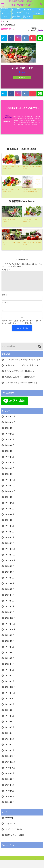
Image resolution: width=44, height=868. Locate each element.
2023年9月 (10, 566)
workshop (9, 818)
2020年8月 (10, 779)
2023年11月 (10, 555)
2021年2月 (10, 745)
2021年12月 (10, 687)
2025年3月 (10, 462)
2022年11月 (10, 624)
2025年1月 (10, 474)
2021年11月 (10, 693)
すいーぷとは (27, 9)
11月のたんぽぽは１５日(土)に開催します (23, 360)
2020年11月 (10, 762)
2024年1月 (10, 543)
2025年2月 (10, 468)
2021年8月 (10, 710)
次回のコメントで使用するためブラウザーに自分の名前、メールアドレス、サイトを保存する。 (21, 322)
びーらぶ (38, 9)
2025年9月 (10, 428)
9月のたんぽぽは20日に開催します (20, 371)
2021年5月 (10, 727)
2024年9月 (10, 497)
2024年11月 (10, 486)
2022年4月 (10, 664)
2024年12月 (10, 480)
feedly (22, 77)
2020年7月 (10, 785)
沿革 (6, 17)
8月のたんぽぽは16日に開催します (20, 377)
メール (5, 303)
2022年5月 (10, 658)
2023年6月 (10, 583)
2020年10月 (10, 768)
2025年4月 (10, 457)
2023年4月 (10, 595)
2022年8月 (10, 641)
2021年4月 (10, 733)
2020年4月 (10, 796)
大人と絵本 (38, 13)
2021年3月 (10, 739)
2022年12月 (10, 618)
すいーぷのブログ (22, 5)
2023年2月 (10, 606)
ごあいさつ (10, 823)
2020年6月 (10, 791)
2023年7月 (10, 578)
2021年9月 (10, 704)
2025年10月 (10, 422)
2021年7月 (10, 716)
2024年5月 (10, 520)
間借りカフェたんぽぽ (27, 17)
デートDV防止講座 (16, 13)
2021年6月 (10, 722)
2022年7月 (10, 647)
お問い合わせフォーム (5, 9)
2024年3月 (10, 532)
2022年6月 (10, 653)
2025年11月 (10, 416)
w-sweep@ (32, 30)
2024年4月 (10, 526)
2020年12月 (10, 756)
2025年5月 (10, 451)
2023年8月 (10, 572)
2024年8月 (10, 503)
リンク (27, 13)
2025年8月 (10, 434)
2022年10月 (10, 629)
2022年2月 (10, 676)
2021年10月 (10, 699)
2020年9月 (10, 773)
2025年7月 (10, 439)
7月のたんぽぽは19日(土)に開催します (22, 383)
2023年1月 (10, 612)
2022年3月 (10, 670)
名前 (4, 295)
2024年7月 (10, 509)
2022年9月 (10, 635)
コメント (6, 270)
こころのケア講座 (16, 9)
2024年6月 (10, 514)
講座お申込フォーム (16, 17)
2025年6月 (10, 445)
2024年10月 (10, 491)
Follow (22, 72)
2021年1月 (10, 750)
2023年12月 (10, 549)
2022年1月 (10, 681)
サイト (4, 311)
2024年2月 (10, 537)
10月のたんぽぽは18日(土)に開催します (22, 365)
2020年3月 (10, 802)
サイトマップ (6, 13)
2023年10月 (10, 560)
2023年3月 (10, 601)
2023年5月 (10, 589)
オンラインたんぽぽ (14, 829)
